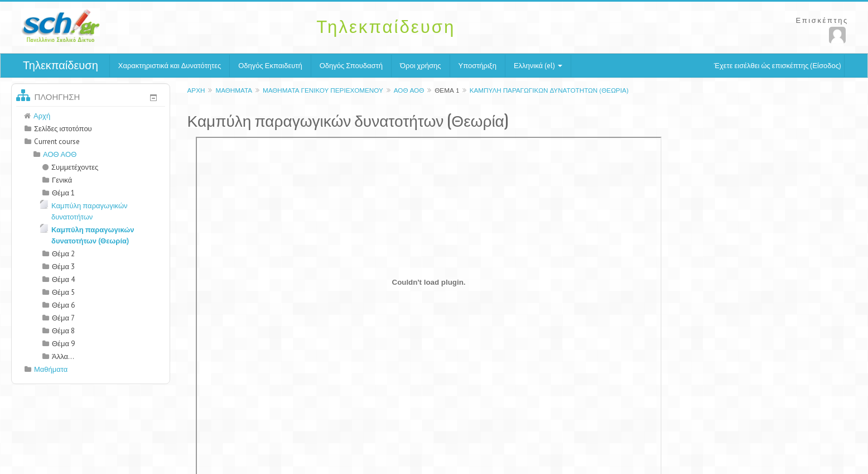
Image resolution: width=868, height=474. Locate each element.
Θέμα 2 (63, 254)
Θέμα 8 (63, 331)
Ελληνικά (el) (538, 66)
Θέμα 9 (63, 344)
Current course (57, 142)
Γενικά (62, 180)
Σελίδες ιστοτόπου (63, 129)
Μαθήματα (234, 90)
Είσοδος (826, 66)
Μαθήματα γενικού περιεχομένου (323, 90)
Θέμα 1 (447, 90)
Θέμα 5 (63, 292)
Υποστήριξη (478, 66)
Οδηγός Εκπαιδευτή (270, 66)
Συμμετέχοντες (70, 167)
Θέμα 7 (63, 318)
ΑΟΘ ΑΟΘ (409, 90)
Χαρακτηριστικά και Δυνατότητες (170, 66)
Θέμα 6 (63, 305)
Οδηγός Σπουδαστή (351, 66)
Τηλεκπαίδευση (61, 65)
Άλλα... (63, 356)
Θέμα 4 (63, 279)
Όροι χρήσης (421, 66)
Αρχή (196, 90)
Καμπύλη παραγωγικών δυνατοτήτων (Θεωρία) (549, 90)
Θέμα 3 (63, 267)
